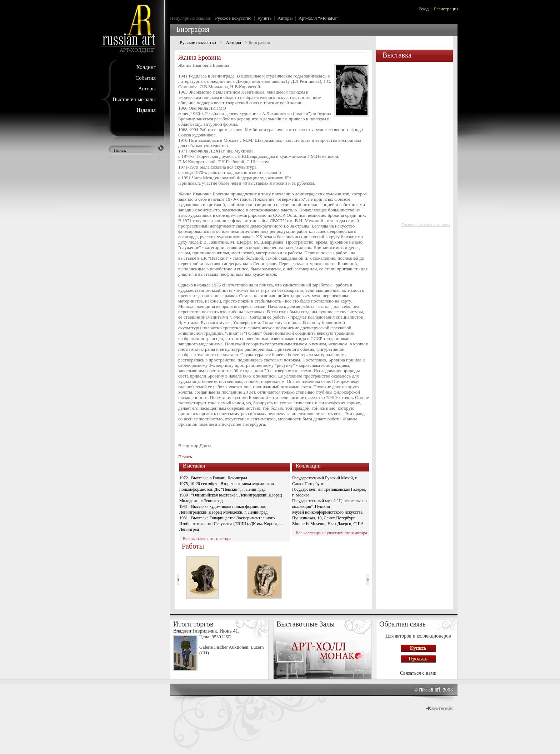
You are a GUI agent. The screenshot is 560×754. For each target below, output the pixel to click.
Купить (265, 18)
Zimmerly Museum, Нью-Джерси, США (328, 524)
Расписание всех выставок (426, 225)
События (146, 78)
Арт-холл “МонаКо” (318, 18)
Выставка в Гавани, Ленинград (219, 478)
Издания (146, 110)
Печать (185, 457)
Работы (193, 546)
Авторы (147, 89)
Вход (424, 9)
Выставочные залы (134, 99)
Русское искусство (233, 18)
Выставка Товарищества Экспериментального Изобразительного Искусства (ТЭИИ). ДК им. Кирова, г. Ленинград (231, 524)
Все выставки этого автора (207, 539)
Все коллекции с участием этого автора (331, 533)
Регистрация (446, 9)
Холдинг (146, 67)
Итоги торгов (193, 624)
